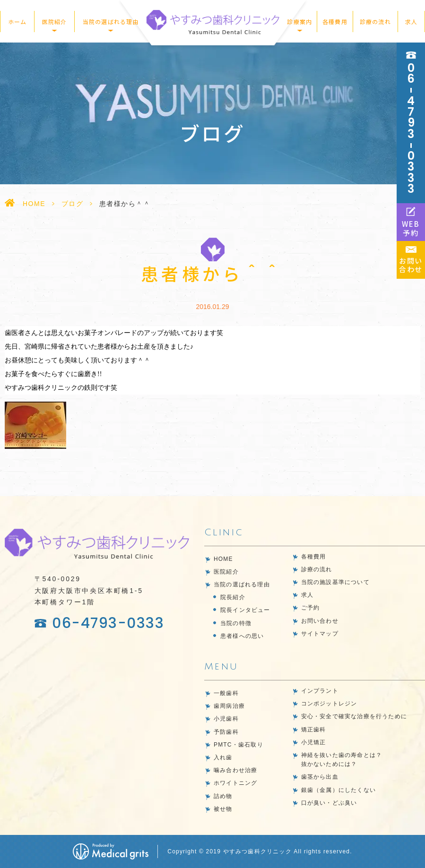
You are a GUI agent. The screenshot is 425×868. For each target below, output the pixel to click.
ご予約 (311, 608)
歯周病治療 (229, 706)
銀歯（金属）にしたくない (338, 790)
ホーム (17, 21)
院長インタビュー (245, 610)
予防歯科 (226, 732)
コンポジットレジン (329, 704)
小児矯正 (314, 742)
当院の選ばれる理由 (242, 584)
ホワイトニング (235, 783)
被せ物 (223, 809)
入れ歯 (223, 757)
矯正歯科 (314, 730)
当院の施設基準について (335, 582)
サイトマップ (320, 634)
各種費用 (335, 21)
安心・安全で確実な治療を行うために (354, 716)
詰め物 (223, 796)
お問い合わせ (320, 621)
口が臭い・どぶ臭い (329, 803)
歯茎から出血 (320, 777)
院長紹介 (233, 597)
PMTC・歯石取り (239, 745)
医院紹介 (226, 572)
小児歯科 (226, 719)
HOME (34, 204)
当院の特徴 (236, 623)
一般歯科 (226, 693)
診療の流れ (375, 21)
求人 (411, 21)
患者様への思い (242, 636)
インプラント (320, 691)
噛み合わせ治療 (235, 770)
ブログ (73, 204)
